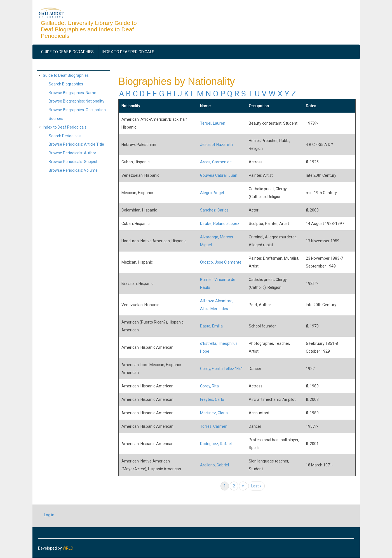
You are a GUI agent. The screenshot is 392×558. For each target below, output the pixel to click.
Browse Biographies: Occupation (77, 110)
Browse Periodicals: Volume (73, 170)
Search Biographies (66, 84)
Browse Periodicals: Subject (73, 162)
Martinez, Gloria (214, 413)
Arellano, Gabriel (214, 465)
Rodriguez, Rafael (216, 444)
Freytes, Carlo (212, 399)
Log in (49, 515)
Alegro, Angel (212, 193)
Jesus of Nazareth (216, 145)
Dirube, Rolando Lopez (220, 224)
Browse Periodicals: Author (72, 153)
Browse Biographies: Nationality (77, 101)
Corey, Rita (209, 386)
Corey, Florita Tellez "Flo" (221, 369)
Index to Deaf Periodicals (128, 52)
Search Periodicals (65, 136)
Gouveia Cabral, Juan (219, 175)
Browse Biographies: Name (72, 93)
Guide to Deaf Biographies (67, 52)
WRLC (68, 548)
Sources (56, 118)
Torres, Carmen (214, 426)
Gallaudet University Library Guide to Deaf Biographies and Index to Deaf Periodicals (89, 29)
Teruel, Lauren (213, 123)
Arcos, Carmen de (216, 162)
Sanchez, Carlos (214, 210)
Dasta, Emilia (211, 326)
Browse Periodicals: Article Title (76, 144)
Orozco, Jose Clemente (221, 262)
